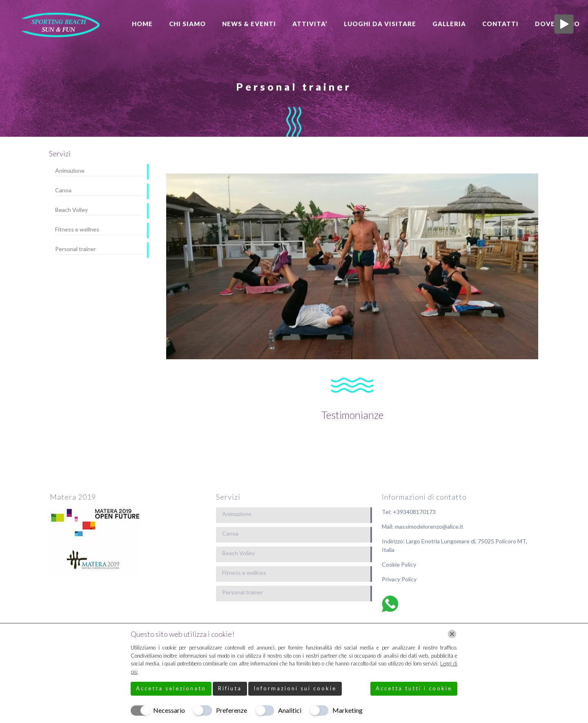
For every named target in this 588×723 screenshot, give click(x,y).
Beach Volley (71, 210)
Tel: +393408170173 (409, 512)
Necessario (169, 710)
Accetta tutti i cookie (414, 688)
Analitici (290, 710)
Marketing (347, 710)
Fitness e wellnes (77, 229)
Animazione (70, 170)
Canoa (63, 190)
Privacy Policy (399, 579)
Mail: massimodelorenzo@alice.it (423, 526)
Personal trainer (76, 249)
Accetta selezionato (171, 688)
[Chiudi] (452, 634)
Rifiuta (230, 688)
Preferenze (232, 710)
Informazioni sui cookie (295, 688)
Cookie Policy (399, 564)
